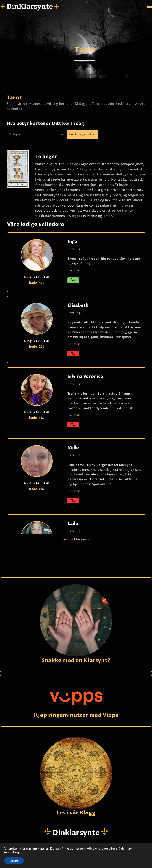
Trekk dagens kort (82, 134)
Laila (73, 524)
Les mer (73, 344)
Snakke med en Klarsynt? (76, 661)
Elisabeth (78, 305)
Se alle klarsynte (76, 539)
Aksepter (14, 861)
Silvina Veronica (85, 376)
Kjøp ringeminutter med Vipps (76, 715)
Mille (73, 448)
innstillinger (13, 853)
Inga (72, 241)
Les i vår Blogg (76, 813)
